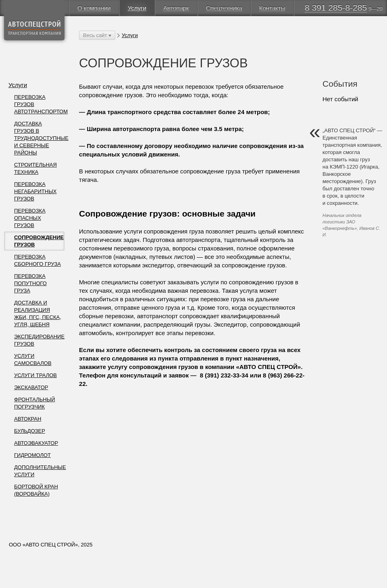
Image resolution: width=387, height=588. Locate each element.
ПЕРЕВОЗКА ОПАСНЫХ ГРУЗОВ (30, 218)
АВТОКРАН (28, 419)
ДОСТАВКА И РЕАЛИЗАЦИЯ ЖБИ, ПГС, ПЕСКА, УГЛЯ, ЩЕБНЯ (38, 314)
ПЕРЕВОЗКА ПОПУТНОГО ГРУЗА (30, 283)
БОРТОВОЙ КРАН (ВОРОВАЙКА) (36, 490)
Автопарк (176, 8)
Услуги (137, 8)
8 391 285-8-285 (336, 7)
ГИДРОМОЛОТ (32, 455)
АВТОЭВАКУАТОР (36, 443)
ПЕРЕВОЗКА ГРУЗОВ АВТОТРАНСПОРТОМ (39, 104)
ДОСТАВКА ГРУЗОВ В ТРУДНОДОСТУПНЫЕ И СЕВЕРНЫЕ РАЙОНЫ (39, 138)
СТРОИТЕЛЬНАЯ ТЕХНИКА (35, 168)
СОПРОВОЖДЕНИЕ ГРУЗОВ (39, 241)
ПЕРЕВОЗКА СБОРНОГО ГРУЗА (37, 260)
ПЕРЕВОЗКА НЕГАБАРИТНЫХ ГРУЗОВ (35, 191)
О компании (94, 8)
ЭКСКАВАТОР (31, 387)
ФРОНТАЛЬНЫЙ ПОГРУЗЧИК (35, 403)
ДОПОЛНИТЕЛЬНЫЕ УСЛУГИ (39, 471)
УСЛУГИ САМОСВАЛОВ (33, 360)
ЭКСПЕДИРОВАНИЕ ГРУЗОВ (39, 340)
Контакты (272, 8)
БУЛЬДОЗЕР (30, 431)
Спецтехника (224, 8)
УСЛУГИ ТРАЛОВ (35, 375)
